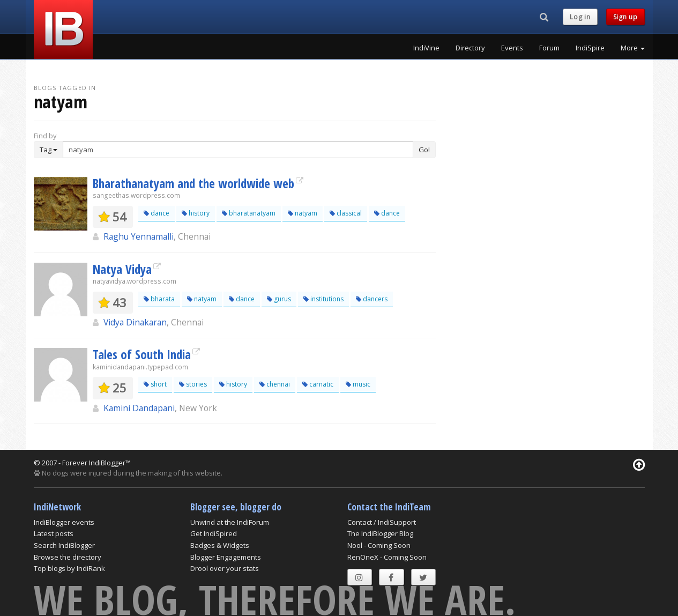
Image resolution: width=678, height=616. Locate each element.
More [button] (633, 48)
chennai (275, 384)
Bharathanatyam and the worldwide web (193, 183)
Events (512, 48)
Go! (424, 150)
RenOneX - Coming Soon (387, 557)
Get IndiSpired (214, 533)
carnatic (318, 384)
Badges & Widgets (220, 545)
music (358, 384)
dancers (372, 299)
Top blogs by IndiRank (69, 568)
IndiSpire (590, 48)
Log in (580, 17)
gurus (279, 299)
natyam (303, 213)
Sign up (625, 17)
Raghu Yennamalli (139, 236)
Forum (549, 48)
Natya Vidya (122, 269)
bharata (159, 299)
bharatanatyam (249, 213)
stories (193, 384)
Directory (470, 48)
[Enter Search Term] (238, 150)
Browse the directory (68, 557)
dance (157, 213)
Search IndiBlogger (64, 545)
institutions (323, 299)
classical (346, 213)
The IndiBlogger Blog (380, 533)
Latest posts (54, 533)
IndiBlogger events (64, 522)
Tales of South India (142, 354)
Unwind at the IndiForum (230, 522)
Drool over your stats (225, 568)
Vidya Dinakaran (135, 322)
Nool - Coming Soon (379, 545)
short (155, 384)
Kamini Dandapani (139, 408)
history (196, 213)
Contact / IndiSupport (382, 522)
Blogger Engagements (226, 557)
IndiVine (426, 48)
